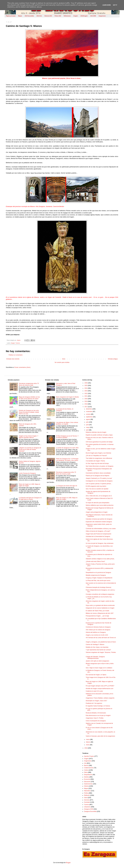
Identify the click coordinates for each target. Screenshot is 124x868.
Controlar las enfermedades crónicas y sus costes (101, 529)
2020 (86, 399)
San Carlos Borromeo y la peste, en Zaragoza (100, 466)
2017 (86, 407)
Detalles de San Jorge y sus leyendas (97, 647)
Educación (87, 782)
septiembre (90, 417)
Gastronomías (88, 784)
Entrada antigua (113, 359)
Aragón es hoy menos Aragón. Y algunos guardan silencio (29, 437)
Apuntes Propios (89, 756)
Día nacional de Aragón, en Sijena (96, 675)
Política (86, 793)
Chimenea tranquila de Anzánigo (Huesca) (98, 587)
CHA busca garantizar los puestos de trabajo (99, 442)
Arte (85, 763)
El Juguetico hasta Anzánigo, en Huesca (98, 706)
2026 (86, 383)
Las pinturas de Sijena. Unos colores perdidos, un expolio (67, 423)
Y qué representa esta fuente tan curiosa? (98, 650)
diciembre (89, 409)
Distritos (87, 777)
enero (88, 745)
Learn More (107, 5)
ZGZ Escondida (29, 16)
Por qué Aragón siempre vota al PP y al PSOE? (100, 686)
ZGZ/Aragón (84, 16)
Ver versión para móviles (62, 362)
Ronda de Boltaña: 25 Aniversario (96, 713)
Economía (87, 779)
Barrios (86, 765)
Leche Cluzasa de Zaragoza (27, 473)
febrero (88, 742)
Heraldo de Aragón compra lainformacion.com (100, 689)
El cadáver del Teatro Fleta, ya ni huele (97, 611)
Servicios (87, 800)
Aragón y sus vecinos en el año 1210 (97, 635)
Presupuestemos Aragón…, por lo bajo (97, 616)
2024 (86, 388)
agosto (88, 419)
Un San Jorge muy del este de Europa (97, 463)
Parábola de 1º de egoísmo (94, 703)
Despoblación (88, 775)
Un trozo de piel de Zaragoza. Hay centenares (100, 543)
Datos (86, 772)
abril (88, 430)
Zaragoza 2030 (89, 809)
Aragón (76, 16)
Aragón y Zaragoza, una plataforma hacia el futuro (101, 642)
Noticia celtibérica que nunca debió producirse (100, 505)
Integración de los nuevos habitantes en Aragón (100, 608)
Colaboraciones (89, 768)
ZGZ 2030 (93, 16)
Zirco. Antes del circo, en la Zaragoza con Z (99, 496)
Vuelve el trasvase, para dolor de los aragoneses (100, 736)
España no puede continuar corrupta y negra (99, 435)
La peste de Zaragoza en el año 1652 (67, 448)
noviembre (89, 412)
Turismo (18, 343)
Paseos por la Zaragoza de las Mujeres (98, 476)
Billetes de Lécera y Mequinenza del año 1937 (100, 613)
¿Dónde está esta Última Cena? (95, 561)
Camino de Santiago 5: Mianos (95, 644)
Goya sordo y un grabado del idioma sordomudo (100, 605)
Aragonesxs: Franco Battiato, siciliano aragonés (100, 698)
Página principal (11, 16)
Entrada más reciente (13, 359)
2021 (86, 396)
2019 (86, 401)
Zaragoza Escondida (90, 811)
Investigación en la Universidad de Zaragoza (99, 481)
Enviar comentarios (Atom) (22, 367)
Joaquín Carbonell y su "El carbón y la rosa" (99, 478)
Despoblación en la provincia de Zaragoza (98, 573)
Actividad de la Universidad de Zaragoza (98, 536)
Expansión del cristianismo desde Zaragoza (99, 522)
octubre (89, 414)
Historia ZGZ (48, 16)
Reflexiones (67, 16)
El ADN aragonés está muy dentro (96, 486)
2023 (86, 391)
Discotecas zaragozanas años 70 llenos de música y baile (29, 384)
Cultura (86, 770)
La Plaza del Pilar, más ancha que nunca (98, 581)
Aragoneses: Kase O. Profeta (95, 718)
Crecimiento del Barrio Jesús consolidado (98, 473)
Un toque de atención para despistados (98, 503)
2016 (86, 748)
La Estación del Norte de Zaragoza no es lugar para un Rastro (30, 498)
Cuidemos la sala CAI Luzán (94, 691)
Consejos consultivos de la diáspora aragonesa (100, 594)
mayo (88, 427)
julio (88, 422)
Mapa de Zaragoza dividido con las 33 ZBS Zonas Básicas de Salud (29, 398)
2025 (86, 386)
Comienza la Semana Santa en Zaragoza (98, 627)
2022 (86, 394)
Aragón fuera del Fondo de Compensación (99, 534)
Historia (86, 786)
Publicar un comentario (16, 355)
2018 (86, 404)
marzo (88, 739)
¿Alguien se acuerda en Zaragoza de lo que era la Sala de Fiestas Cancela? (30, 449)
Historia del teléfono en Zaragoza (96, 632)
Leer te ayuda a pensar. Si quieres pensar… (99, 484)
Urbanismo (87, 807)
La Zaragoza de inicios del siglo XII (67, 486)
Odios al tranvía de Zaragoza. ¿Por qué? (98, 531)
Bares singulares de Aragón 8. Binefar (67, 397)
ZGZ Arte (39, 16)
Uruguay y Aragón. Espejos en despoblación (99, 578)
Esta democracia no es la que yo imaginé (98, 715)
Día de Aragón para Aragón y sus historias (98, 453)
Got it (115, 5)
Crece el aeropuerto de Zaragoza (96, 721)
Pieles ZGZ (58, 16)
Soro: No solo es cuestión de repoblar (97, 489)
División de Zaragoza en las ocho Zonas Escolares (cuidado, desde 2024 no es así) (29, 412)
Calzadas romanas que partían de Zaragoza (99, 519)
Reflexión (87, 795)
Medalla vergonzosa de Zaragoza (96, 575)
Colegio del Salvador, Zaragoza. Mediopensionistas (95, 657)
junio (88, 425)
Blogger (68, 863)
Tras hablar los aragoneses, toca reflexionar (99, 458)
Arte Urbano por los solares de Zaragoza (98, 630)
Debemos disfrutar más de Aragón (96, 432)
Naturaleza (87, 791)
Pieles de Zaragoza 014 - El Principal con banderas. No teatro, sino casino (67, 460)
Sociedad (87, 802)
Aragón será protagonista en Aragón (97, 512)
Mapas (20, 16)
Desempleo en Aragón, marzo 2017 (96, 701)
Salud (86, 798)
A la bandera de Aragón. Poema (95, 461)
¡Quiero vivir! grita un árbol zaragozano (97, 661)
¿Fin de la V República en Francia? (96, 456)
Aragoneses (102, 16)
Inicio (64, 359)
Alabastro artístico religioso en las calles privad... (100, 559)
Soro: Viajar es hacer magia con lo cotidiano (99, 668)
